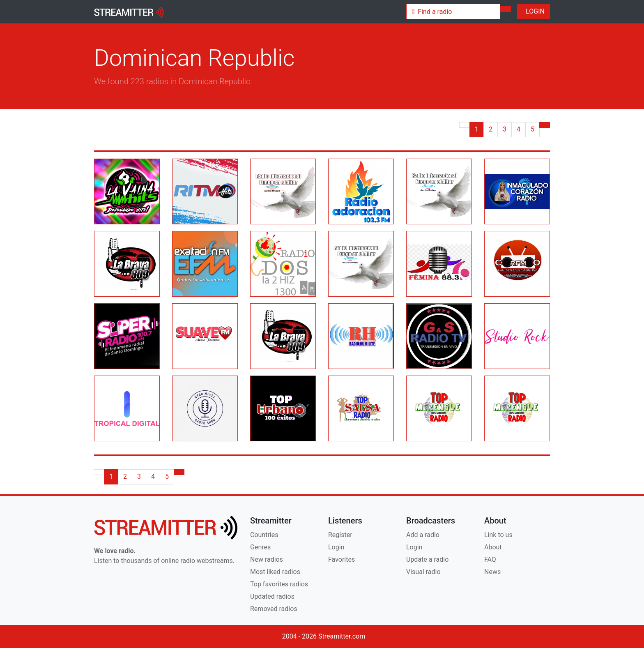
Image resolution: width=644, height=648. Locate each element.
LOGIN (534, 11)
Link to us (498, 535)
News (492, 572)
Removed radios (274, 609)
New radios (267, 559)
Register (340, 535)
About (493, 547)
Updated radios (272, 596)
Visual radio (423, 572)
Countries (264, 535)
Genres (260, 547)
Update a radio (427, 559)
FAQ (490, 559)
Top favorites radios (279, 584)
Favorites (342, 559)
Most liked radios (275, 572)
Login (336, 547)
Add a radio (423, 535)
